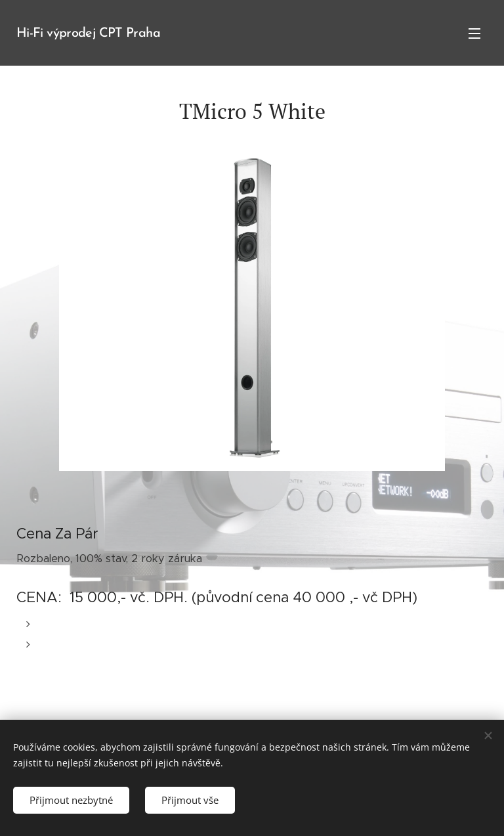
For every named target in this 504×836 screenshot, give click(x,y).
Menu (474, 33)
